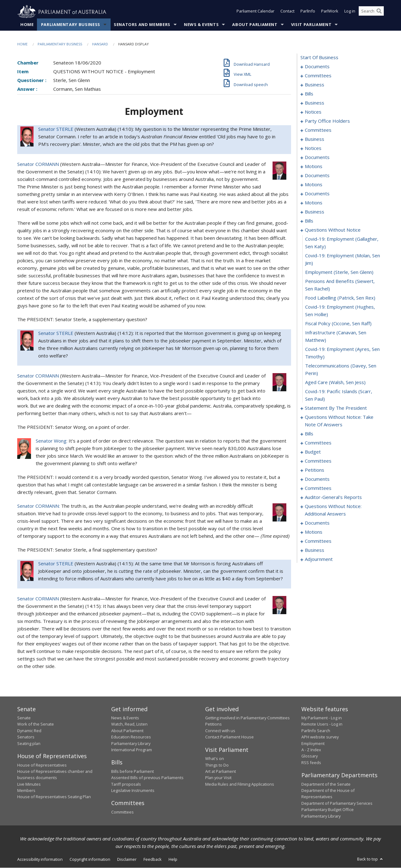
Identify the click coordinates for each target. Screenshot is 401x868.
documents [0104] (317, 194)
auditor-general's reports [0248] (333, 497)
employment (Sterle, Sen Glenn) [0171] (339, 272)
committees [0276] (318, 541)
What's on (215, 759)
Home (27, 25)
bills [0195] (309, 434)
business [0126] (315, 212)
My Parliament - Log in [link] (322, 718)
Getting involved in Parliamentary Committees (247, 718)
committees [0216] (318, 443)
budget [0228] (313, 452)
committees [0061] (318, 130)
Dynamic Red (29, 731)
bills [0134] (309, 221)
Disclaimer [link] (127, 860)
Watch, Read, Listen (129, 724)
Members (26, 791)
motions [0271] (314, 532)
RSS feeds (311, 763)
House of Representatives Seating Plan (54, 797)
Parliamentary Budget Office (328, 810)
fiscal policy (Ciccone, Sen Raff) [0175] (338, 324)
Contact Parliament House (229, 737)
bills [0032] (309, 94)
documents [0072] (317, 157)
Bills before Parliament (133, 772)
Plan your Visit (218, 778)
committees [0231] (318, 461)
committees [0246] (318, 488)
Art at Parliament (221, 772)
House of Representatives (42, 765)
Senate (24, 718)
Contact (287, 12)
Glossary (310, 756)
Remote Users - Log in (322, 724)
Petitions (214, 724)
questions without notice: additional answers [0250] (333, 510)
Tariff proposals (126, 784)
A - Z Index (311, 750)
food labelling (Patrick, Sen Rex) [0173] (340, 298)
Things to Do (217, 765)
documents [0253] (317, 523)
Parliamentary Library (131, 743)
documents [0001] (317, 67)
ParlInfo (308, 12)
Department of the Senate (326, 784)
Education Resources (131, 737)
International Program (132, 750)
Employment (313, 743)
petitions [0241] (315, 470)
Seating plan (29, 743)
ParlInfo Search (316, 731)
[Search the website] (371, 12)
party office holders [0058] (327, 121)
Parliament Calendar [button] (255, 12)
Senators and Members (142, 25)
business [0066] (315, 139)
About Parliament (255, 25)
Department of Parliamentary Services (337, 804)
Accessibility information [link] (40, 860)
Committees (122, 812)
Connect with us (220, 731)
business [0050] (315, 103)
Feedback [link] (153, 860)
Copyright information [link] (90, 860)
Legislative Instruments (133, 791)
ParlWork (330, 12)
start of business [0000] (319, 58)
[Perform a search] (379, 12)
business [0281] (315, 550)
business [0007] (315, 85)
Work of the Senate (36, 724)
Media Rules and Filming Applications (240, 784)
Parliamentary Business (71, 25)
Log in (350, 12)
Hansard (100, 44)
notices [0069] (313, 148)
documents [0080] (317, 176)
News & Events (201, 25)
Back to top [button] (370, 859)
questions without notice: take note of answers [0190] (339, 421)
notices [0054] (313, 112)
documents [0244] (317, 479)
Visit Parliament (311, 25)
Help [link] (173, 860)
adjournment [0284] (319, 559)
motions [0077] (314, 167)
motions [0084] (314, 185)
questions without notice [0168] (333, 230)
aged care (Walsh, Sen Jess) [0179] (335, 383)
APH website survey (320, 737)
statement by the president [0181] (336, 408)
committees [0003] (318, 76)
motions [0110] (314, 203)
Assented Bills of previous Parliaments (147, 778)
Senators (26, 737)
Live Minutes (29, 784)
